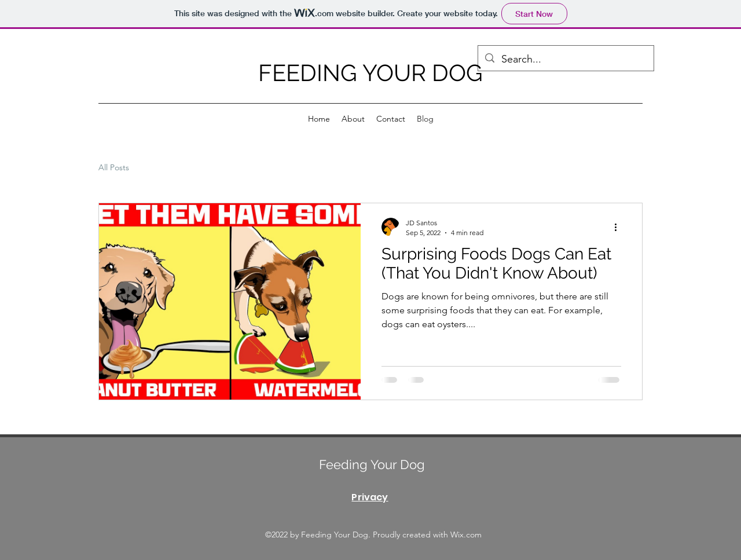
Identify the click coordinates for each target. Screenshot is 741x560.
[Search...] (565, 60)
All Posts (114, 167)
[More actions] (619, 227)
